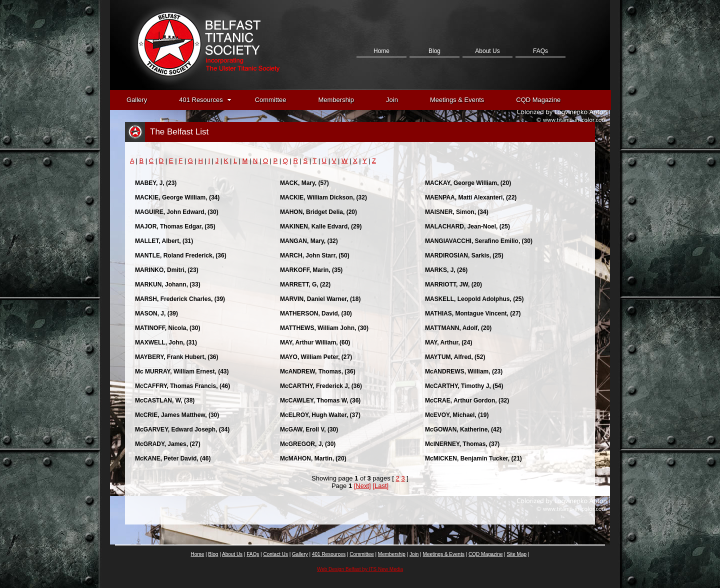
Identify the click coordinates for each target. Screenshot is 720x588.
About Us (487, 51)
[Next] (362, 486)
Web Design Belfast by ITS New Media (360, 569)
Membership (336, 100)
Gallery (137, 100)
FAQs (540, 51)
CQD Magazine (538, 100)
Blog (434, 51)
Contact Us (381, 101)
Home (381, 51)
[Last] (380, 486)
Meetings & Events (457, 100)
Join (392, 100)
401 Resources (205, 100)
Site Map (517, 554)
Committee (271, 100)
